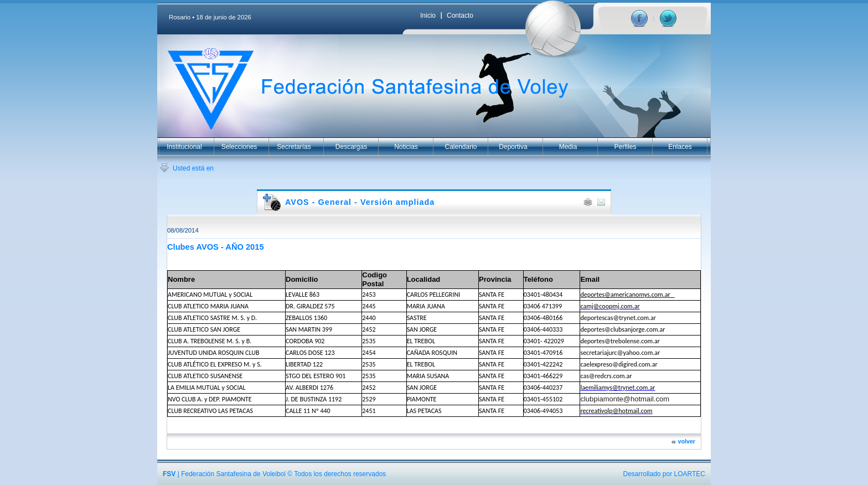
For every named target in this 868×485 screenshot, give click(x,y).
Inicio (428, 16)
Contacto (460, 16)
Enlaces (680, 147)
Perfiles (625, 147)
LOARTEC (690, 474)
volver (687, 441)
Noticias (406, 147)
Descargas (351, 147)
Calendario (461, 147)
